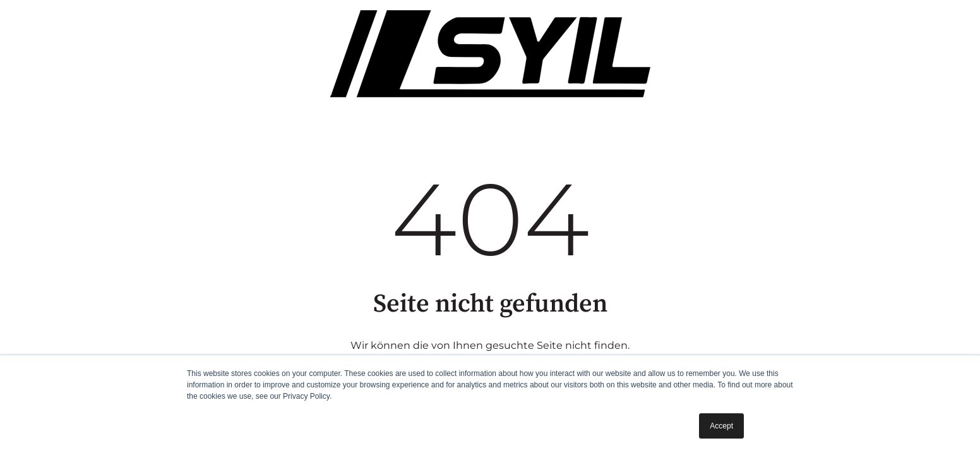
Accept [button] (721, 426)
